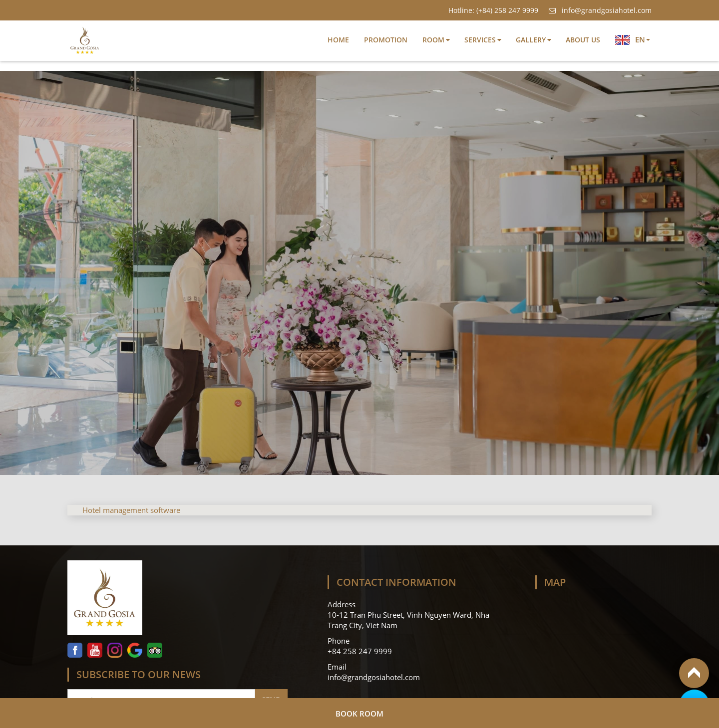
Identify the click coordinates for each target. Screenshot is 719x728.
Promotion (386, 40)
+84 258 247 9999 (361, 651)
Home (338, 40)
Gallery (531, 40)
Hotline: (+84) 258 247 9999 (493, 10)
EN (633, 40)
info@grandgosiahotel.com (600, 10)
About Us (583, 40)
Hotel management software (131, 510)
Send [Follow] (271, 700)
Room (433, 40)
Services (480, 40)
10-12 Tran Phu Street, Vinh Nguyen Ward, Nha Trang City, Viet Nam (408, 620)
